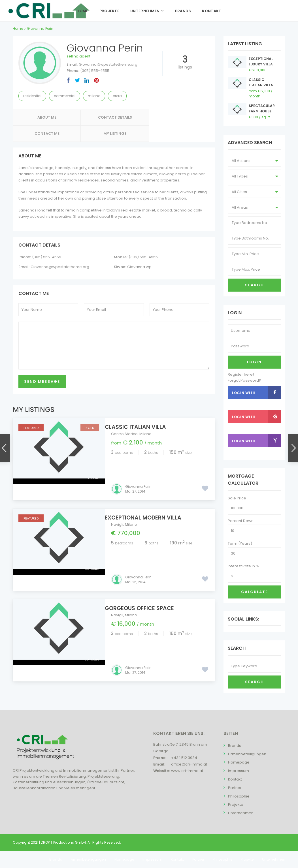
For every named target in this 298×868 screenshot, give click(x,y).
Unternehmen (145, 11)
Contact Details (89, 118)
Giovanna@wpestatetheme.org (108, 64)
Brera (117, 96)
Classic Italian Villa (142, 413)
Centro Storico (124, 420)
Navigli (117, 494)
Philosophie (239, 796)
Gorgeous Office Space (146, 562)
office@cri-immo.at (189, 764)
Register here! (241, 374)
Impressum (239, 771)
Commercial (65, 96)
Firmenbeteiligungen (247, 754)
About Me (38, 118)
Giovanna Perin (138, 456)
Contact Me (139, 118)
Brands (183, 11)
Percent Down (241, 521)
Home (82, 11)
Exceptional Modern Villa (149, 487)
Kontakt (212, 11)
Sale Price (237, 498)
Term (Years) (240, 543)
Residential (32, 96)
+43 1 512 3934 (184, 758)
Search (255, 285)
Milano (94, 96)
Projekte (109, 11)
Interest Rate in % (243, 566)
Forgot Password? (244, 380)
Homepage (239, 762)
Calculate (255, 592)
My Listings (190, 118)
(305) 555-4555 (95, 71)
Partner (235, 788)
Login (254, 362)
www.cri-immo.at (187, 771)
